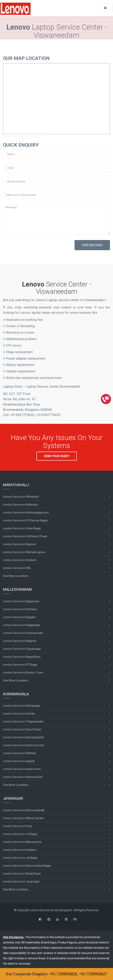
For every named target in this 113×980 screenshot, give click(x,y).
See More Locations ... (17, 576)
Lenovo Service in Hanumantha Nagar (27, 866)
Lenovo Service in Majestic (20, 641)
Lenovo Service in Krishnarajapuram (26, 513)
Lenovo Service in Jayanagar (21, 882)
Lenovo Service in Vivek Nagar (22, 528)
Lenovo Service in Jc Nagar (20, 834)
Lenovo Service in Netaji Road (22, 874)
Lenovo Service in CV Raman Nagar (25, 520)
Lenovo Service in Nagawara (21, 601)
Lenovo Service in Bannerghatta (23, 737)
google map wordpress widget (22, 136)
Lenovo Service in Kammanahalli (24, 810)
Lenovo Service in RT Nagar (20, 665)
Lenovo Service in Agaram (20, 544)
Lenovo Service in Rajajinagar (22, 625)
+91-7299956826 (63, 974)
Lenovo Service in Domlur (19, 714)
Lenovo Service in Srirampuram (23, 633)
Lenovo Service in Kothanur (20, 609)
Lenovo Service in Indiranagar (22, 706)
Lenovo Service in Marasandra (22, 842)
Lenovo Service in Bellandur (21, 505)
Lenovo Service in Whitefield (21, 497)
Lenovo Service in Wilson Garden (24, 818)
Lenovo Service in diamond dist (23, 777)
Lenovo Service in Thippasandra (23, 721)
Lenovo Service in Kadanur (20, 850)
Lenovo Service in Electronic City (23, 745)
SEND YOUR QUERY (57, 456)
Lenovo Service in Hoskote (20, 560)
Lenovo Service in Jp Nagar (20, 858)
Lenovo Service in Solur (18, 826)
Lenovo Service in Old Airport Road (25, 536)
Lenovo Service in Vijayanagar (22, 649)
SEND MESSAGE (92, 245)
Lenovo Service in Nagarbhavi (22, 657)
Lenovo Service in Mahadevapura (24, 552)
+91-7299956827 (93, 974)
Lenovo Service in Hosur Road (22, 729)
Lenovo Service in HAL (17, 568)
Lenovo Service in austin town (22, 769)
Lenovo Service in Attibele (20, 753)
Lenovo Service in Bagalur (19, 617)
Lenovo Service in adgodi (19, 761)
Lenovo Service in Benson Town (23, 673)
